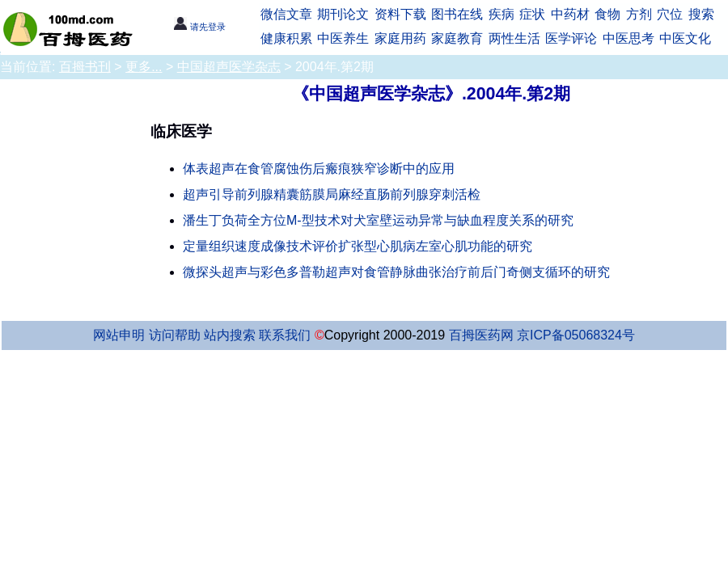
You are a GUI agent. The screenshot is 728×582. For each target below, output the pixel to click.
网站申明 (119, 335)
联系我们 (285, 335)
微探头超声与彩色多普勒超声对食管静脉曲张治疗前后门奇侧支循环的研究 (396, 272)
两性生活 (514, 38)
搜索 (701, 14)
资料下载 (400, 14)
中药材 (570, 14)
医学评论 (571, 38)
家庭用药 (400, 38)
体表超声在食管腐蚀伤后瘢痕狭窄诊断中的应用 (319, 169)
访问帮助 (175, 335)
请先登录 (199, 27)
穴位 (670, 14)
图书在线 (457, 14)
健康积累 (286, 38)
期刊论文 (343, 14)
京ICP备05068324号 (576, 335)
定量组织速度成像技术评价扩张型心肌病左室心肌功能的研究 (358, 246)
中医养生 (343, 38)
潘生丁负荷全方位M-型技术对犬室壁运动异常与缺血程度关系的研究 (378, 220)
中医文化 (685, 38)
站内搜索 (230, 335)
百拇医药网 (481, 335)
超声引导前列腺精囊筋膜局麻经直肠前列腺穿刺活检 (332, 194)
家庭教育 (457, 38)
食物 (607, 14)
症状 (532, 14)
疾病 (502, 14)
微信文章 (286, 14)
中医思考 (629, 38)
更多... (144, 67)
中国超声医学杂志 (229, 67)
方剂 (639, 14)
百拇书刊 (85, 67)
